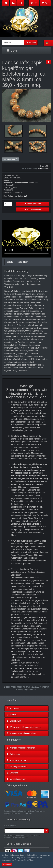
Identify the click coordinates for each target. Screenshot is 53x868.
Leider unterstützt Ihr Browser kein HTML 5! (26, 238)
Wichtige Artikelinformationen (21, 748)
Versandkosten (44, 169)
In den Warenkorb (33, 204)
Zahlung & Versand (17, 767)
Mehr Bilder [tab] (23, 262)
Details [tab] (10, 262)
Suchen (31, 43)
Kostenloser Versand (17, 760)
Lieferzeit (12, 773)
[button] (48, 43)
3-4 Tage (15, 175)
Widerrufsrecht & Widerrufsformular (24, 727)
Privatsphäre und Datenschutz (21, 733)
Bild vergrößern (11, 159)
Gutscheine (13, 754)
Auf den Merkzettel (33, 209)
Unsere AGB (14, 721)
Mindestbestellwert (16, 779)
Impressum (13, 708)
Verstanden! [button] (7, 865)
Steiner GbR (22, 196)
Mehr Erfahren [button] (30, 860)
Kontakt (12, 715)
